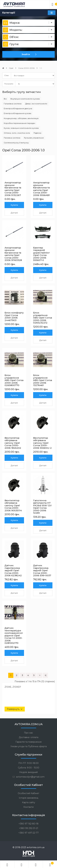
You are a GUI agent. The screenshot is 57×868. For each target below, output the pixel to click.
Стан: (7, 75)
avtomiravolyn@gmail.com (29, 777)
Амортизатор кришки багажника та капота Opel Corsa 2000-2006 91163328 (13, 254)
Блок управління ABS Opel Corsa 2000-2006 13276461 (43, 380)
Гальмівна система (13, 104)
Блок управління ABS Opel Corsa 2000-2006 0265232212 (43, 318)
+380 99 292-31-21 (29, 828)
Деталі (14, 213)
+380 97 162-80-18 (28, 824)
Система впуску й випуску (16, 143)
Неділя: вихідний (28, 772)
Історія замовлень (29, 798)
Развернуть (13, 709)
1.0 (41, 68)
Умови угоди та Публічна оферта (29, 746)
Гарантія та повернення (28, 742)
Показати (9, 84)
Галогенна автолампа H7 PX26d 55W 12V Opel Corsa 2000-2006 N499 (42, 507)
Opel (11, 68)
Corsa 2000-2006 (26, 68)
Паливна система (12, 138)
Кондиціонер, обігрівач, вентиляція (21, 118)
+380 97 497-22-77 (28, 833)
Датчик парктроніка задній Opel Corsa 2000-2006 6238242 (13, 570)
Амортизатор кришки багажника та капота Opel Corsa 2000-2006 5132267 (13, 189)
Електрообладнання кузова (17, 113)
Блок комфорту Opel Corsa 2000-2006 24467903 (14, 316)
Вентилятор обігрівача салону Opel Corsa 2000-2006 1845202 (13, 443)
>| (45, 675)
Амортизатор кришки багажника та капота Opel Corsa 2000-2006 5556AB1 (41, 189)
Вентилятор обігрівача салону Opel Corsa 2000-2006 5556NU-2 (42, 443)
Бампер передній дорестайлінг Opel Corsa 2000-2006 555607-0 (41, 254)
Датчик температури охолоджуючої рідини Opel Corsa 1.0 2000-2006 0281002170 (14, 635)
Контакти (28, 807)
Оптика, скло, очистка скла (17, 133)
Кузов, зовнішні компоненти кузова (21, 128)
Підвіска (37, 133)
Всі (5, 99)
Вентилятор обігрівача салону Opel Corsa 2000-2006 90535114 (13, 505)
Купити (14, 205)
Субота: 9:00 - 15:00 (29, 768)
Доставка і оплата (29, 737)
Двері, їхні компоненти (36, 104)
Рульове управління (34, 138)
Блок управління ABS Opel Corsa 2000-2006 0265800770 (14, 380)
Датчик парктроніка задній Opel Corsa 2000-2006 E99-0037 (42, 570)
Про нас (28, 733)
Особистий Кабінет (28, 793)
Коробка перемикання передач (19, 123)
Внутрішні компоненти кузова (25, 99)
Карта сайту (29, 802)
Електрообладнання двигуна (18, 108)
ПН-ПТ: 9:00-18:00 (28, 763)
